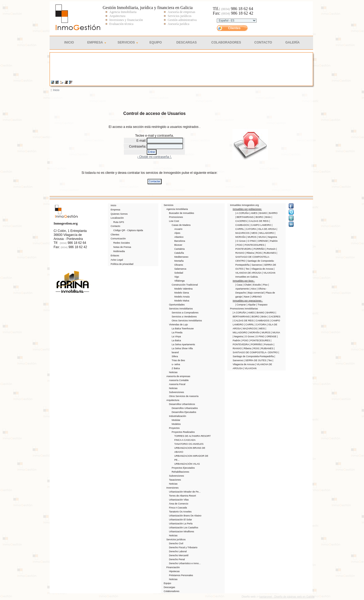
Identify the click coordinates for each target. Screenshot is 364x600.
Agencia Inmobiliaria (177, 209)
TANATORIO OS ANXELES (189, 444)
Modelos (176, 424)
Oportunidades (177, 305)
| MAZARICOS (250, 329)
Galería (292, 42)
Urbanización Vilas (179, 500)
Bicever (178, 245)
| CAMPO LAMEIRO (261, 225)
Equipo (156, 42)
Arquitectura (173, 400)
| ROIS (259, 253)
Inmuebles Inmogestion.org (244, 205)
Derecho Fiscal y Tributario (183, 547)
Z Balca (176, 368)
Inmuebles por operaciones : (248, 301)
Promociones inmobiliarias (244, 309)
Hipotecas (174, 571)
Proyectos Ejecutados (183, 468)
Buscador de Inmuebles (182, 213)
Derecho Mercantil (179, 555)
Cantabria (179, 249)
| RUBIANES (269, 253)
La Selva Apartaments (183, 344)
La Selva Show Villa (182, 348)
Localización (117, 218)
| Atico (253, 289)
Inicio (69, 42)
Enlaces (115, 256)
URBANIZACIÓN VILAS (187, 464)
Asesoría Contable (179, 380)
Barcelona (180, 241)
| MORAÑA (254, 333)
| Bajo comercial (255, 293)
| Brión (268, 217)
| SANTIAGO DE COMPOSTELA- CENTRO (256, 257)
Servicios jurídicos (176, 539)
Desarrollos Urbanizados (185, 408)
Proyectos (174, 428)
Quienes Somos (119, 214)
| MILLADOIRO (266, 233)
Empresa (95, 42)
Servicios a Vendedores (184, 317)
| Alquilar (251, 305)
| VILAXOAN (269, 273)
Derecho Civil (176, 543)
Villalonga (179, 281)
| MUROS (252, 237)
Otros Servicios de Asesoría (184, 396)
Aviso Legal (117, 260)
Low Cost (174, 221)
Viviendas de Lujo (178, 325)
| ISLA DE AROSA (267, 229)
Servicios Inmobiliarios (181, 309)
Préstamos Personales (181, 575)
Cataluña (179, 253)
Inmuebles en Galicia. (247, 277)
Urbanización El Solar (181, 520)
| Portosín (271, 249)
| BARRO (273, 213)
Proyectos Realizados (183, 432)
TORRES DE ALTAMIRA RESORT (192, 436)
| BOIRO (259, 217)
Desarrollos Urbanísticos (182, 404)
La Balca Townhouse (183, 329)
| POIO (239, 245)
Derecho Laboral (178, 551)
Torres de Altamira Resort (183, 496)
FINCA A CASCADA (185, 440)
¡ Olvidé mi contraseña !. (154, 157)
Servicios (126, 42)
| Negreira (272, 237)
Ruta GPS (119, 222)
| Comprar (241, 305)
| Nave (246, 297)
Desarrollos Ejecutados (184, 412)
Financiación (173, 567)
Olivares (179, 265)
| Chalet (247, 285)
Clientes (234, 28)
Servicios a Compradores (185, 313)
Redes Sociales (122, 243)
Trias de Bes (178, 360)
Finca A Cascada (178, 508)
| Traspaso (262, 305)
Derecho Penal (177, 559)
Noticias (173, 372)
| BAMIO (263, 213)
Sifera (175, 356)
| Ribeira (250, 253)
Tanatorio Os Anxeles (180, 512)
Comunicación (118, 239)
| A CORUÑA (242, 213)
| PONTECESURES (254, 245)
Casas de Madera (181, 225)
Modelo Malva (182, 301)
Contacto (263, 42)
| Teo (247, 269)
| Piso (265, 285)
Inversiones (172, 488)
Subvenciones (177, 392)
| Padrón (273, 241)
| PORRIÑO (259, 249)
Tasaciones (175, 480)
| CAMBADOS (262, 321)
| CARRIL (249, 325)
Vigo (177, 277)
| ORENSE (263, 241)
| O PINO (251, 241)
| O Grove (241, 241)
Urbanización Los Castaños (184, 528)
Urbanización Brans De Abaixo (185, 516)
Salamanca (180, 269)
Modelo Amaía (182, 297)
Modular (176, 420)
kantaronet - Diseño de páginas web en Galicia (287, 597)
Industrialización (178, 416)
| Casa (239, 285)
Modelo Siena (182, 293)
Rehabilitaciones (180, 472)
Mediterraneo (181, 257)
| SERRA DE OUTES (255, 360)
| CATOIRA (251, 229)
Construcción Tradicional (185, 285)
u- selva (176, 364)
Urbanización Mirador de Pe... (185, 492)
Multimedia (119, 251)
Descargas (187, 42)
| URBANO (256, 297)
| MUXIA (262, 237)
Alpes (177, 233)
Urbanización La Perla (181, 524)
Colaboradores (226, 42)
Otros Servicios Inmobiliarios (187, 321)
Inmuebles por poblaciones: (247, 209)
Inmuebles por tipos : (244, 281)
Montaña (179, 261)
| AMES (254, 213)
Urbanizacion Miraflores (182, 532)
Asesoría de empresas (178, 376)
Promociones (176, 217)
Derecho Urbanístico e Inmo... (185, 563)
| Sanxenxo (256, 265)
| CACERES (274, 317)
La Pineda (177, 333)
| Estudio (257, 285)
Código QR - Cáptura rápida (128, 230)
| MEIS (254, 233)
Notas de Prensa (122, 247)
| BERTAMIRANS (245, 217)
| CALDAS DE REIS (258, 221)
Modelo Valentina (183, 289)
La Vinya (176, 336)
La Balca (176, 340)
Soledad (179, 273)
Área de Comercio (179, 504)
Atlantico (179, 237)
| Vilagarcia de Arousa (262, 269)
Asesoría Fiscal (177, 384)
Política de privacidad (122, 264)
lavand (175, 352)
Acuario (178, 229)
